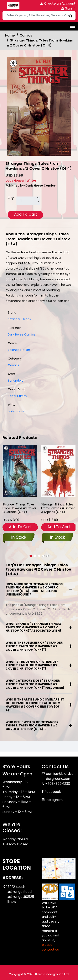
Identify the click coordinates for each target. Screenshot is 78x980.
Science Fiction (19, 350)
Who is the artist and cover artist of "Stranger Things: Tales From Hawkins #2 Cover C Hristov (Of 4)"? (35, 705)
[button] (31, 556)
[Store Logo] (13, 5)
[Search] (39, 15)
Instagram (54, 800)
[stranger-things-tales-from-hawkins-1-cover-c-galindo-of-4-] (20, 471)
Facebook (53, 792)
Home (10, 35)
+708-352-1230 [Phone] (58, 784)
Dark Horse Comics (22, 334)
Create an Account (58, 3)
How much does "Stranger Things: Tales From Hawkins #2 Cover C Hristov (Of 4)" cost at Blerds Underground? (35, 589)
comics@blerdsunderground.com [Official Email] (61, 776)
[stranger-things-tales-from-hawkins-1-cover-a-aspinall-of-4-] (58, 471)
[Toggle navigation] (72, 26)
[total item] (28, 201)
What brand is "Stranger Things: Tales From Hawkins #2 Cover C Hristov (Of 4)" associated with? (33, 627)
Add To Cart (25, 214)
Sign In (68, 8)
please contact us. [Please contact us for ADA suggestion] (51, 947)
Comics (26, 35)
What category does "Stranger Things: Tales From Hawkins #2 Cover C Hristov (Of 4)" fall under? (35, 684)
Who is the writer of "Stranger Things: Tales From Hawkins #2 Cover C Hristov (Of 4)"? (32, 726)
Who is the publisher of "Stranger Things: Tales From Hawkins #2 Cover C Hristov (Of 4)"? (34, 646)
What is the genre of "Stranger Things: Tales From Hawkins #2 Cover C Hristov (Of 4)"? (32, 665)
